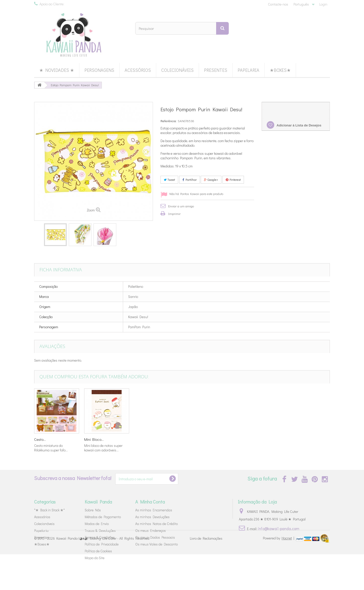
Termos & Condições (100, 537)
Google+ (211, 180)
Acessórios (138, 70)
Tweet (169, 180)
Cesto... (240, 439)
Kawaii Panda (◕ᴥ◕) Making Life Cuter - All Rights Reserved (103, 574)
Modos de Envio (97, 524)
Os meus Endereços (151, 530)
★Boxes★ (280, 70)
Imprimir (174, 214)
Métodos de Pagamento (103, 517)
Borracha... (143, 439)
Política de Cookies (98, 551)
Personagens (99, 70)
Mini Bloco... (294, 439)
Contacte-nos (278, 4)
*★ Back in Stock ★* (49, 510)
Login (323, 4)
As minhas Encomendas (154, 510)
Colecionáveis (177, 70)
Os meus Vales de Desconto (156, 544)
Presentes (216, 70)
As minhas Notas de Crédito (156, 524)
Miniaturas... (94, 439)
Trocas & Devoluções (100, 530)
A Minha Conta (150, 502)
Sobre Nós (93, 510)
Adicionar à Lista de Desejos (299, 125)
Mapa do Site (95, 558)
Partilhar (190, 180)
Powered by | (279, 574)
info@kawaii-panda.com (279, 528)
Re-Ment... (42, 439)
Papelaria (248, 70)
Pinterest (233, 180)
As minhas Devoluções (152, 517)
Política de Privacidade (102, 544)
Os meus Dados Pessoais (155, 537)
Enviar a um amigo (181, 206)
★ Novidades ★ (57, 70)
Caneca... (192, 439)
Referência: (169, 121)
